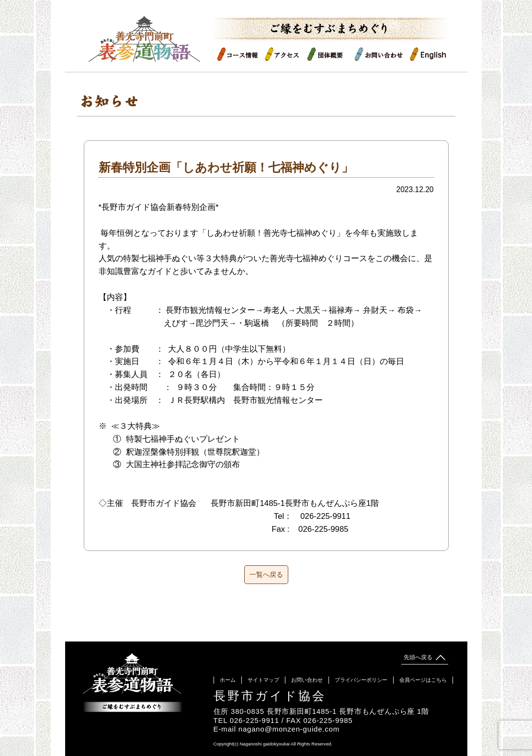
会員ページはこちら (423, 680)
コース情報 (240, 54)
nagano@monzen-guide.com (289, 729)
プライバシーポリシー (361, 680)
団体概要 (330, 54)
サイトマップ (263, 680)
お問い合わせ (381, 54)
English (428, 54)
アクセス (285, 54)
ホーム (228, 680)
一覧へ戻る (266, 574)
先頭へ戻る (424, 657)
